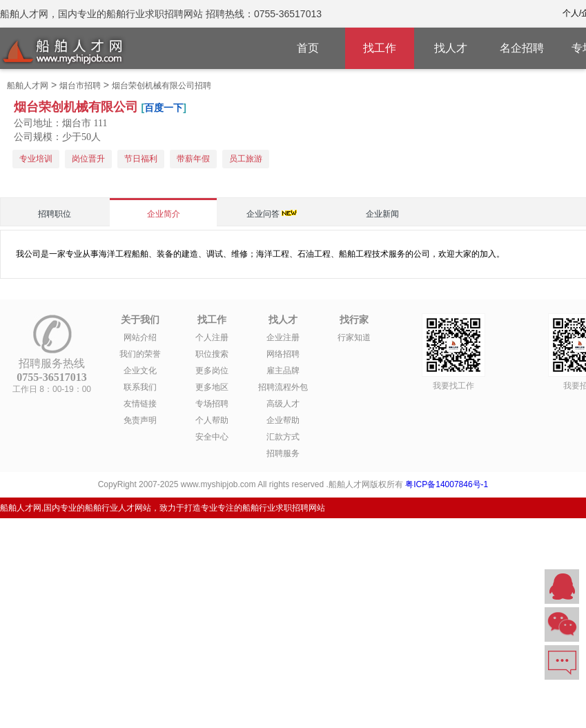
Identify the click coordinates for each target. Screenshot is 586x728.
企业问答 (263, 214)
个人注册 (212, 337)
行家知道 (354, 337)
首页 (308, 48)
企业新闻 (382, 214)
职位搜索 (212, 354)
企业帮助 (283, 420)
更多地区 (212, 387)
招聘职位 (55, 214)
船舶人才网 (28, 86)
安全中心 (212, 437)
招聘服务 (283, 453)
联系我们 (140, 387)
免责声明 (140, 420)
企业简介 (164, 214)
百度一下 (164, 108)
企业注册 (283, 337)
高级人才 (283, 404)
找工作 (380, 48)
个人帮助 (212, 420)
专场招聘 (212, 404)
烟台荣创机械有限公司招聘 (162, 86)
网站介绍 (140, 337)
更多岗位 (212, 371)
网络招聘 (283, 354)
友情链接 (140, 404)
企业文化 (140, 371)
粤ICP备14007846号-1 (447, 484)
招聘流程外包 (283, 387)
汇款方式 (283, 437)
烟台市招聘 (80, 86)
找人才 (451, 48)
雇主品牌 (283, 371)
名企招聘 (522, 48)
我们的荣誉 (140, 354)
